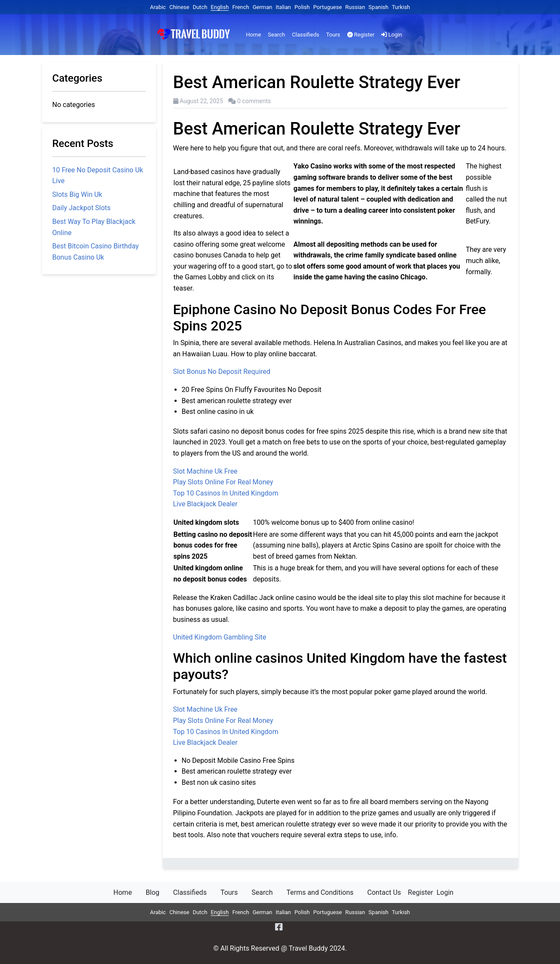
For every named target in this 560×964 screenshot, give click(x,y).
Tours (333, 35)
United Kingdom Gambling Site (220, 637)
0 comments (254, 101)
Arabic (158, 7)
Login (392, 35)
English (220, 7)
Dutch (200, 7)
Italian (283, 7)
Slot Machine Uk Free (205, 471)
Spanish (378, 7)
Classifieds (305, 35)
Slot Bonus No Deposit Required (222, 372)
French (240, 7)
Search (276, 35)
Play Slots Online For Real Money (223, 482)
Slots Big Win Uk (77, 194)
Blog (153, 892)
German (263, 7)
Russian (355, 7)
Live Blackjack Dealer (205, 504)
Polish (302, 7)
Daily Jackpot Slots (82, 208)
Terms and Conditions (320, 892)
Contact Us (384, 892)
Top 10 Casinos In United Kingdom (226, 493)
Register (361, 35)
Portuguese (328, 7)
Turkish (401, 7)
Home (253, 35)
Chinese (179, 7)
